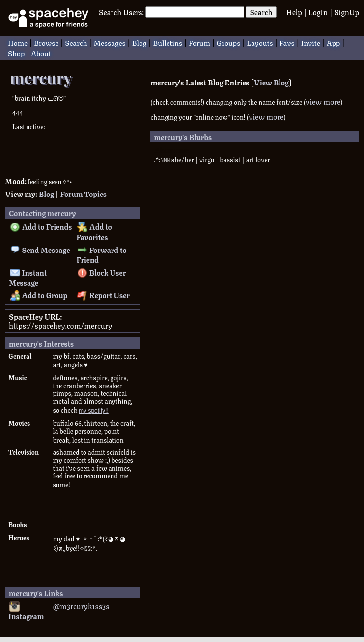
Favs (287, 42)
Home (18, 42)
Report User (103, 295)
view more (323, 101)
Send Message (40, 250)
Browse (46, 42)
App (334, 42)
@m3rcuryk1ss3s (81, 606)
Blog (140, 42)
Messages (109, 42)
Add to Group (39, 295)
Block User (102, 272)
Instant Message (28, 277)
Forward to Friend (101, 255)
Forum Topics (83, 194)
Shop (16, 52)
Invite (311, 42)
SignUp (347, 12)
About (41, 52)
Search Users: (121, 12)
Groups (228, 42)
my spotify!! (94, 411)
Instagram (26, 612)
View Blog (271, 82)
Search (261, 12)
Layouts (260, 42)
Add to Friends (41, 226)
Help (294, 12)
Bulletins (168, 42)
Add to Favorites (94, 232)
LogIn (318, 12)
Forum (199, 42)
